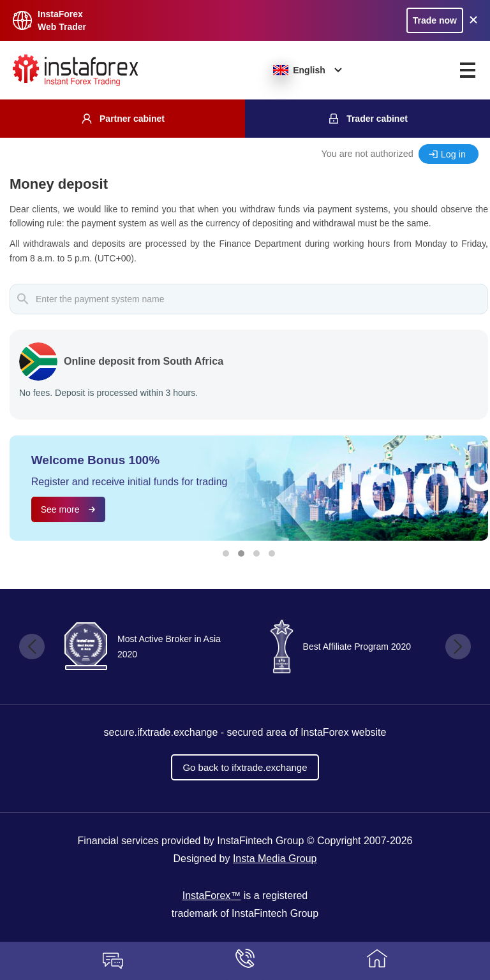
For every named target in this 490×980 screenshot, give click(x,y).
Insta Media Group (275, 859)
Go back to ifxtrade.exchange (245, 767)
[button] (226, 553)
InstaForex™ (212, 896)
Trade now (435, 20)
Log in (453, 154)
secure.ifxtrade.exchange (161, 732)
